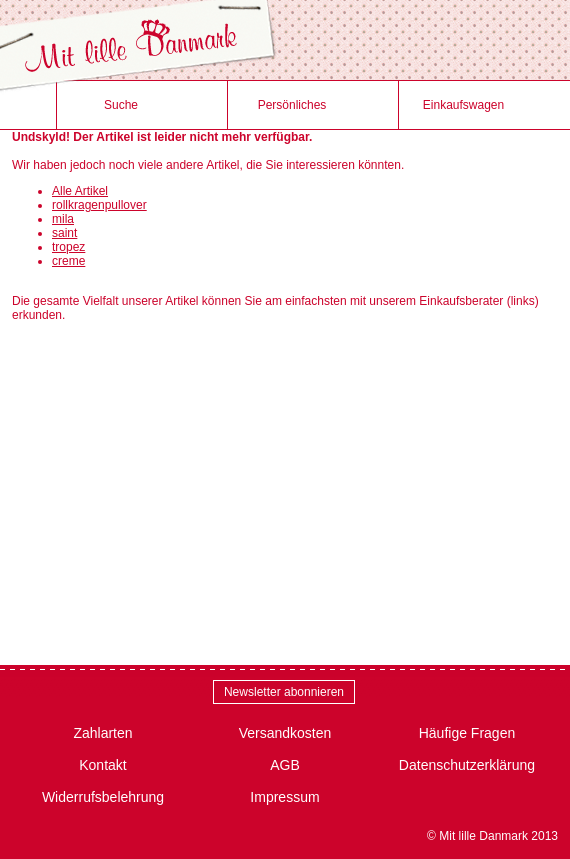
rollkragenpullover (99, 205)
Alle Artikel (80, 191)
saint (64, 233)
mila (63, 219)
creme (68, 261)
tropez (68, 247)
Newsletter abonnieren (284, 692)
